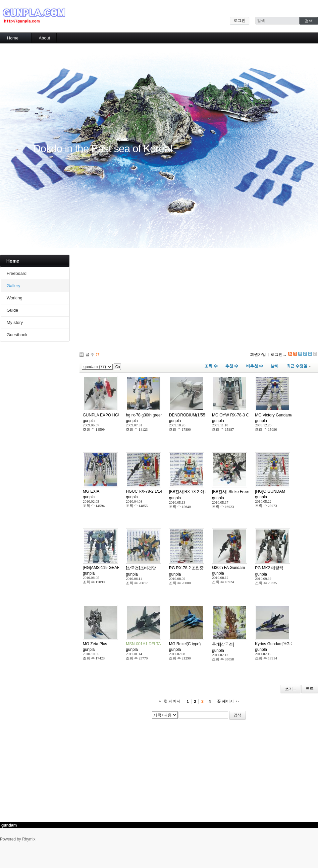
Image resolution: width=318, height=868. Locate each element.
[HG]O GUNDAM (270, 491)
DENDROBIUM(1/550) (189, 415)
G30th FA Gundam (228, 568)
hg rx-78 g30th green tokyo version (157, 415)
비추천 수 (255, 366)
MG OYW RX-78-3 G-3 (232, 415)
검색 (238, 715)
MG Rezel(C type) (185, 644)
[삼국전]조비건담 (141, 568)
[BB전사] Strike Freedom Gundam (242, 492)
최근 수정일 (299, 366)
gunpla (89, 421)
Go (117, 367)
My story (15, 322)
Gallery (13, 286)
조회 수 (211, 366)
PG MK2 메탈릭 (269, 568)
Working (14, 298)
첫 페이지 (172, 701)
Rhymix (29, 839)
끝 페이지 (225, 701)
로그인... (278, 354)
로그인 (239, 21)
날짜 (275, 366)
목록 (310, 689)
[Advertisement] (176, 301)
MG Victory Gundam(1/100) (279, 415)
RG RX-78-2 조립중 (186, 568)
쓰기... (291, 689)
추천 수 (232, 366)
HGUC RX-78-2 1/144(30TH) (151, 491)
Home (13, 38)
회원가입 (258, 354)
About (44, 38)
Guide (12, 310)
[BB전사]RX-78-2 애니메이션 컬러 (199, 492)
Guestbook (17, 335)
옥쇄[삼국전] (223, 644)
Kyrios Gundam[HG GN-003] (280, 644)
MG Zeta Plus (95, 644)
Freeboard (17, 273)
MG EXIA (91, 491)
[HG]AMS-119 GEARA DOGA (109, 568)
